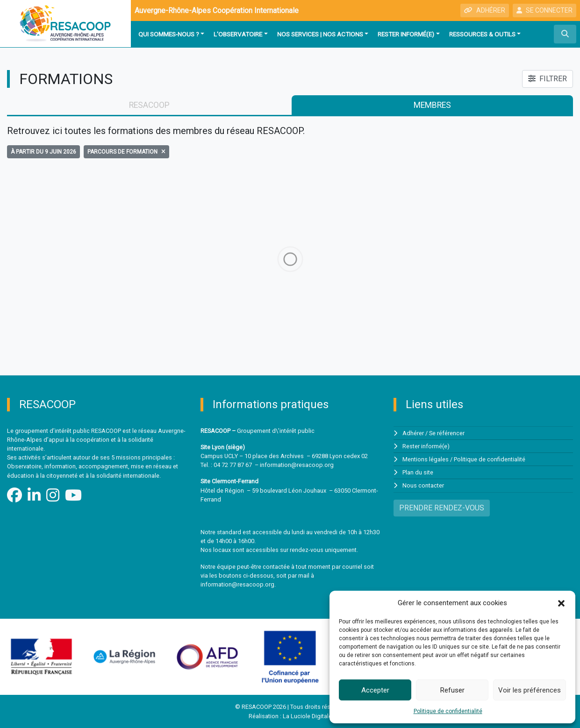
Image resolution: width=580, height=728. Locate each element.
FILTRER (548, 79)
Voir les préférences (530, 690)
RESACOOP (149, 105)
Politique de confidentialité (448, 711)
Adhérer (413, 433)
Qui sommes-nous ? (169, 34)
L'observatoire (238, 34)
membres (432, 105)
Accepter (375, 690)
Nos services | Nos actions (320, 34)
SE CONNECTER (544, 10)
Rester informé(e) (406, 34)
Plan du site (418, 472)
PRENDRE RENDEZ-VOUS (442, 508)
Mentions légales (426, 459)
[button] (561, 603)
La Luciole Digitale (307, 716)
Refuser (452, 690)
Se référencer (447, 433)
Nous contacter (423, 485)
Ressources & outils (482, 34)
